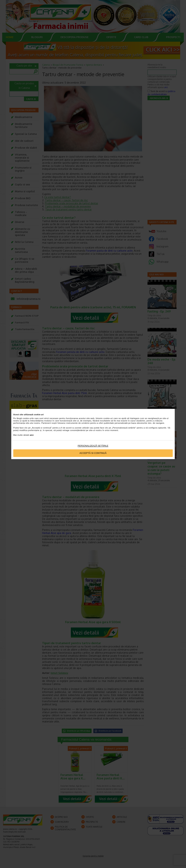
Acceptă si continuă (93, 453)
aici (32, 435)
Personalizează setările (93, 446)
